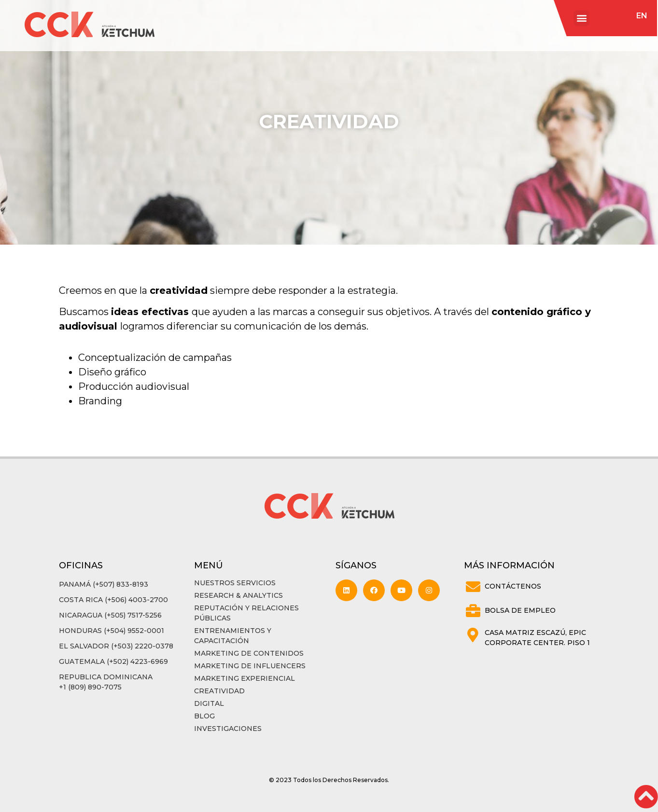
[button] (581, 18)
